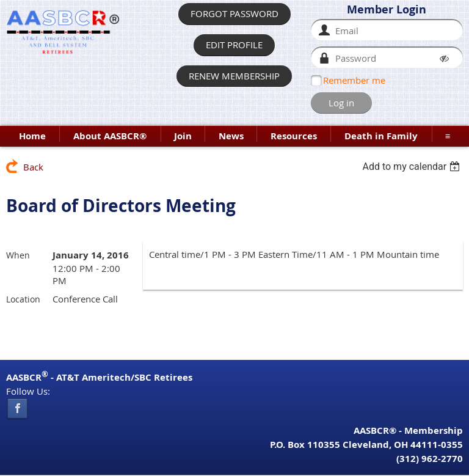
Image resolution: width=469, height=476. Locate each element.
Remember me (354, 80)
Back (33, 167)
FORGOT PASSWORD (234, 13)
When (18, 255)
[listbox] (413, 167)
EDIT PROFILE (234, 45)
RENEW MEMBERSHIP (234, 76)
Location (23, 299)
